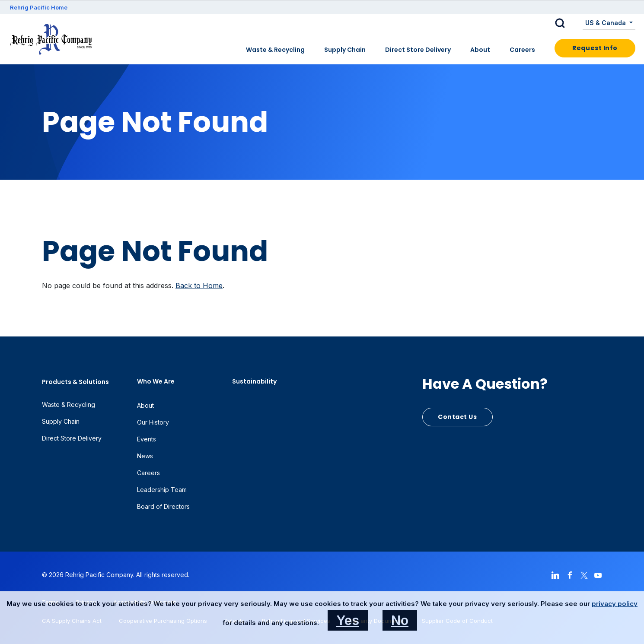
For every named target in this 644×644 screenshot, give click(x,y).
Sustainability (254, 381)
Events (147, 439)
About (480, 50)
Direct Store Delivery (418, 50)
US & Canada (606, 23)
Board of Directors (163, 506)
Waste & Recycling (275, 50)
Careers (522, 50)
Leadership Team (162, 490)
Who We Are (156, 381)
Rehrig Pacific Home (39, 7)
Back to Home (199, 286)
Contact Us (457, 417)
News (145, 456)
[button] (567, 23)
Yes (348, 620)
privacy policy (615, 604)
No (400, 620)
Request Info (595, 48)
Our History (153, 422)
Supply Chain (345, 50)
